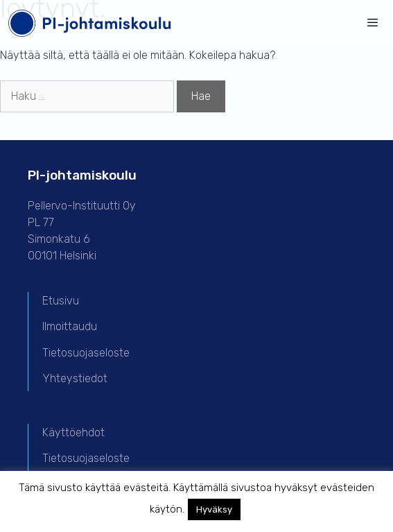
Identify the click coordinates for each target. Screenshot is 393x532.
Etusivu (61, 301)
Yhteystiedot (75, 378)
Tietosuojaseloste (86, 353)
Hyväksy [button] (214, 509)
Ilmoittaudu (70, 326)
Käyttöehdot (73, 432)
